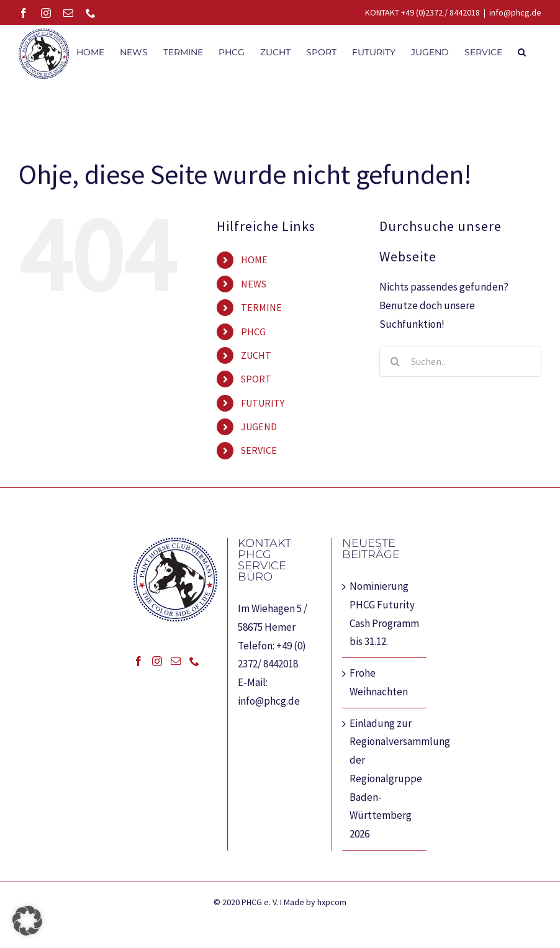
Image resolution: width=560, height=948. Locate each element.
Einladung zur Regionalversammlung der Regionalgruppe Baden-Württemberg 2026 (385, 779)
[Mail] (176, 661)
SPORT (256, 379)
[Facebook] (138, 661)
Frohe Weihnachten (379, 682)
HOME (254, 260)
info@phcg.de (515, 12)
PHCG (253, 332)
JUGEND (259, 427)
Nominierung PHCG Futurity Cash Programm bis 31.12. (384, 614)
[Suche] (395, 361)
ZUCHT (256, 355)
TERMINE (261, 307)
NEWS (254, 284)
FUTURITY (263, 403)
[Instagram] (157, 661)
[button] (522, 51)
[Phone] (194, 661)
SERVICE (259, 450)
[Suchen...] (460, 361)
